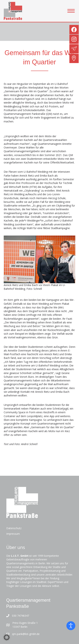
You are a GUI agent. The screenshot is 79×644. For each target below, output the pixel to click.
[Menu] (71, 11)
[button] (7, 637)
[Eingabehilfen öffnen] (71, 626)
